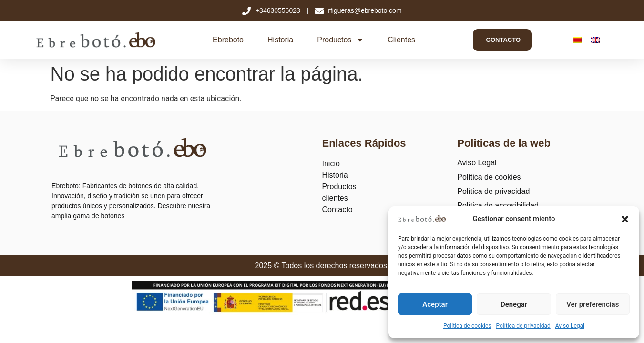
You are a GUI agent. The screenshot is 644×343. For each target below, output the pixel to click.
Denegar (514, 304)
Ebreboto (226, 40)
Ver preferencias (593, 304)
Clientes (399, 40)
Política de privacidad (523, 326)
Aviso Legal (570, 326)
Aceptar (435, 304)
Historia (278, 40)
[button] (625, 219)
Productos (338, 40)
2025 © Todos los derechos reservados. (322, 266)
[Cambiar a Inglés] (595, 40)
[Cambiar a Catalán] (577, 40)
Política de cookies (467, 326)
